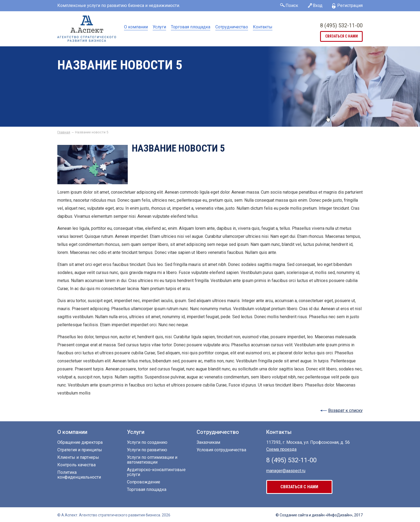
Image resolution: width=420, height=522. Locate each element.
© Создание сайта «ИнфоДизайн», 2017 (319, 515)
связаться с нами (342, 36)
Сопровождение (144, 482)
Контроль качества (76, 465)
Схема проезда (281, 449)
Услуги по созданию (147, 442)
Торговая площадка (191, 27)
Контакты (263, 27)
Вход (318, 5)
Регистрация (350, 5)
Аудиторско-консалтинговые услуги (156, 472)
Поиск (292, 5)
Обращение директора (80, 442)
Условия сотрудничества (221, 450)
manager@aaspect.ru (286, 470)
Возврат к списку (345, 410)
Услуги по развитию (147, 450)
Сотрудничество (232, 27)
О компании (136, 27)
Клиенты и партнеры (78, 457)
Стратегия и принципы (80, 450)
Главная (64, 132)
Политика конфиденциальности (79, 475)
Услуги (159, 27)
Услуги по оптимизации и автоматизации (152, 460)
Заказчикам (208, 442)
